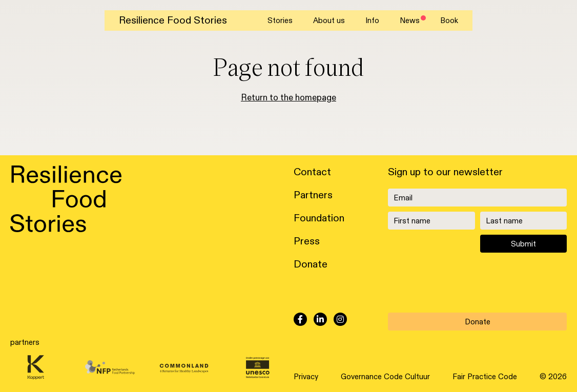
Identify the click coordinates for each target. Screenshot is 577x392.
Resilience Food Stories (173, 20)
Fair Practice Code (485, 377)
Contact (312, 172)
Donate (311, 264)
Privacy (306, 377)
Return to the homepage (288, 98)
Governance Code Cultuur (385, 377)
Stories (280, 20)
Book (449, 20)
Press (307, 241)
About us (329, 20)
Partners (313, 195)
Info (372, 20)
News (410, 20)
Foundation (319, 218)
